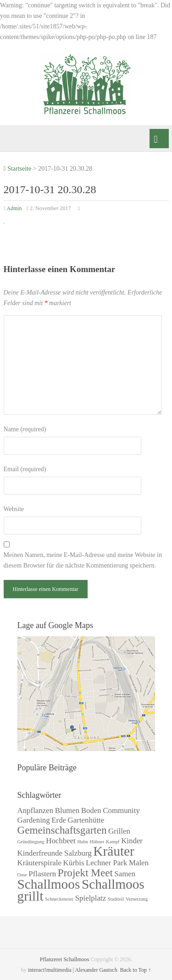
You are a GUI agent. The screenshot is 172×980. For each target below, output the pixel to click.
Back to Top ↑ (136, 970)
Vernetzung (137, 899)
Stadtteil (116, 899)
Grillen (119, 831)
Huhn (83, 842)
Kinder (132, 841)
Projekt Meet (85, 873)
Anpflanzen (36, 810)
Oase (22, 875)
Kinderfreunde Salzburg (55, 853)
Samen (125, 874)
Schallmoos (49, 884)
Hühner (97, 842)
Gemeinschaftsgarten (62, 830)
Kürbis (74, 863)
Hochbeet (61, 841)
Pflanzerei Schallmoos (65, 959)
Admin (14, 208)
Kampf (113, 842)
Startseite (18, 169)
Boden (91, 810)
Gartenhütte (86, 820)
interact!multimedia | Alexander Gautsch (73, 970)
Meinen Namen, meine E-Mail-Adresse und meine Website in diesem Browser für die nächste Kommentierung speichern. (83, 560)
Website (14, 509)
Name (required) (25, 429)
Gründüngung (31, 842)
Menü (159, 139)
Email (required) (25, 469)
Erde (59, 820)
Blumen (67, 810)
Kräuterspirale (40, 863)
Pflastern (42, 874)
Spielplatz (91, 898)
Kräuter (114, 851)
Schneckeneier (59, 899)
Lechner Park (106, 863)
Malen (139, 863)
